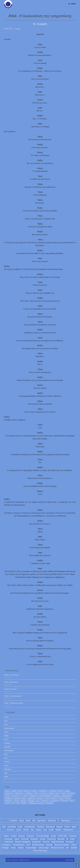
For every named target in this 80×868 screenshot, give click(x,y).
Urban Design (44, 848)
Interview (17, 798)
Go (20, 796)
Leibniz (19, 830)
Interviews (7, 747)
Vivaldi (51, 830)
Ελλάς (21, 820)
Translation (64, 801)
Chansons (30, 836)
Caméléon (14, 820)
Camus (34, 791)
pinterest (54, 798)
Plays (6, 758)
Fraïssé (67, 827)
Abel (4, 827)
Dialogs (6, 736)
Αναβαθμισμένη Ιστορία (36, 803)
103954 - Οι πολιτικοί (10, 689)
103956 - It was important (11, 675)
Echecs (36, 793)
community (53, 791)
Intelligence (9, 798)
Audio (6, 721)
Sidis (32, 830)
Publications (8, 769)
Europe (43, 839)
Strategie (31, 801)
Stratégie (5, 848)
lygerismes (32, 798)
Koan (28, 845)
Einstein (60, 827)
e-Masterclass (19, 793)
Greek (26, 796)
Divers (6, 739)
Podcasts (7, 762)
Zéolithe (74, 848)
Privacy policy (70, 860)
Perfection (52, 820)
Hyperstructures (58, 842)
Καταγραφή (49, 803)
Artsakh (14, 791)
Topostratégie (31, 848)
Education (44, 793)
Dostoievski (9, 793)
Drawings (7, 743)
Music (6, 754)
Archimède (12, 827)
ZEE (18, 803)
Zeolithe (24, 803)
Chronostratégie (42, 836)
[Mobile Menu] (72, 4)
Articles (18, 29)
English (51, 793)
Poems (6, 765)
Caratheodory (43, 791)
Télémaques (66, 820)
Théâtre (20, 848)
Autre (20, 791)
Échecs (17, 839)
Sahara (16, 801)
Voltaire (58, 830)
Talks (6, 773)
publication (8, 801)
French (7, 796)
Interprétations (19, 845)
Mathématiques (38, 845)
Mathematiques (9, 751)
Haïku (72, 839)
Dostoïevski (50, 827)
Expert (28, 820)
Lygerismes (42, 820)
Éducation (34, 839)
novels (47, 798)
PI (58, 820)
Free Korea (71, 793)
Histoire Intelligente (45, 796)
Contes (6, 732)
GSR (34, 820)
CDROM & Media (9, 728)
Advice (6, 836)
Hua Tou (46, 842)
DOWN (77, 865)
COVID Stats (62, 836)
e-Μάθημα (29, 793)
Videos (6, 777)
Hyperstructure (67, 796)
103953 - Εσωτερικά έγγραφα (13, 696)
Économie (25, 839)
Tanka (13, 848)
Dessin (60, 791)
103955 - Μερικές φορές (11, 682)
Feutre (63, 793)
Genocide (14, 796)
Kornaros (11, 830)
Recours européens (62, 845)
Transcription (54, 801)
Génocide (61, 839)
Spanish (23, 801)
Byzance (27, 791)
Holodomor (57, 796)
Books (6, 724)
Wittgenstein (68, 830)
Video (72, 801)
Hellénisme (9, 842)
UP (77, 862)
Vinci (13, 803)
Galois (74, 827)
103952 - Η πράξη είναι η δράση (14, 703)
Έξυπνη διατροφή (40, 851)
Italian (24, 798)
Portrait (68, 798)
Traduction (45, 801)
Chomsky (40, 827)
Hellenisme (33, 796)
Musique (40, 798)
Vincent (7, 803)
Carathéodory (30, 827)
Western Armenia (58, 848)
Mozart (26, 830)
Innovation (70, 842)
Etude (57, 793)
